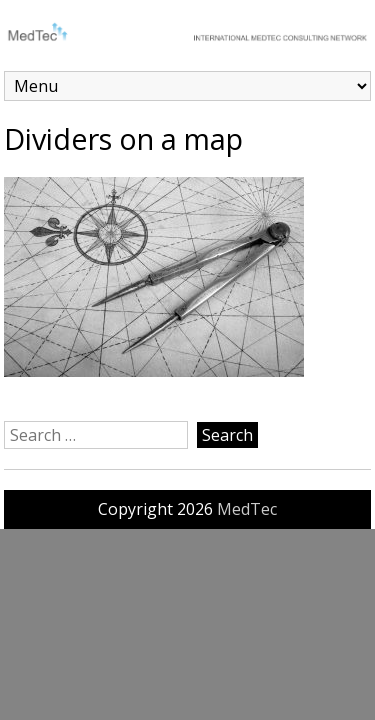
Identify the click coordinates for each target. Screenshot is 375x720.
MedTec (247, 509)
